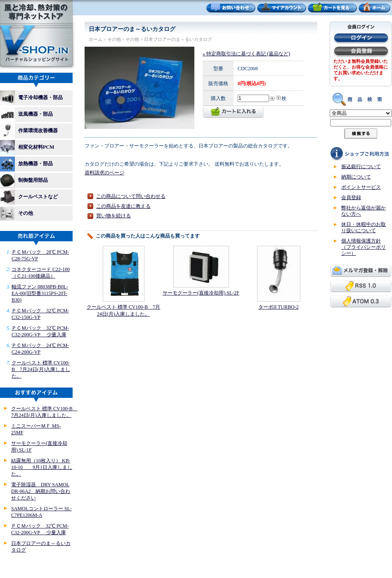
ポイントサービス (361, 187)
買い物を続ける (113, 216)
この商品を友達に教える (123, 206)
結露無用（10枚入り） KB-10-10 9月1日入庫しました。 (42, 467)
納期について (356, 177)
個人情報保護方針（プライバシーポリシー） (364, 247)
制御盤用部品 (26, 181)
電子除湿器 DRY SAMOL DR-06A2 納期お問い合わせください (41, 491)
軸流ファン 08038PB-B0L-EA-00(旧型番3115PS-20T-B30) (40, 293)
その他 (17, 214)
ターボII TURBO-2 (278, 307)
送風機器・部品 (29, 114)
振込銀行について (361, 167)
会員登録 (351, 197)
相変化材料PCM (30, 147)
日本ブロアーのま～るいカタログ (178, 39)
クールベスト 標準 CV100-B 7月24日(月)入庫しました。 (41, 369)
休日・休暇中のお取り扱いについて (364, 227)
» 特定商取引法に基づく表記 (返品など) (246, 54)
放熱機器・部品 (29, 164)
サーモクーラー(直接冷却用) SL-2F (201, 293)
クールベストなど (29, 197)
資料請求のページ (104, 173)
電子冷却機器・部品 (31, 98)
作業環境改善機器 (31, 131)
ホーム (96, 39)
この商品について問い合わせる (131, 196)
